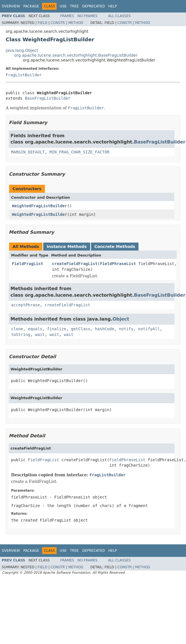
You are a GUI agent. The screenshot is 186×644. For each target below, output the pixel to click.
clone (17, 329)
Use (63, 6)
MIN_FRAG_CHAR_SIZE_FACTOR (79, 152)
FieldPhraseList (118, 264)
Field (42, 23)
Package (31, 6)
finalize (56, 329)
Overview (11, 6)
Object (121, 319)
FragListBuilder (24, 75)
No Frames (87, 16)
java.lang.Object (22, 50)
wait (40, 335)
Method (76, 23)
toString (21, 335)
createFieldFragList (75, 264)
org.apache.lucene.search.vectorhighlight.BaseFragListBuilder (76, 55)
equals (35, 329)
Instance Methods (67, 247)
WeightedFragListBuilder (40, 206)
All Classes (119, 16)
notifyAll (149, 329)
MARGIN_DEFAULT (28, 152)
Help (113, 6)
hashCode (105, 329)
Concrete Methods (115, 247)
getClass (81, 329)
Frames (67, 16)
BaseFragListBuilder (47, 98)
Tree (74, 6)
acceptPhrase (25, 305)
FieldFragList (28, 264)
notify (126, 329)
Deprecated (94, 6)
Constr (58, 23)
